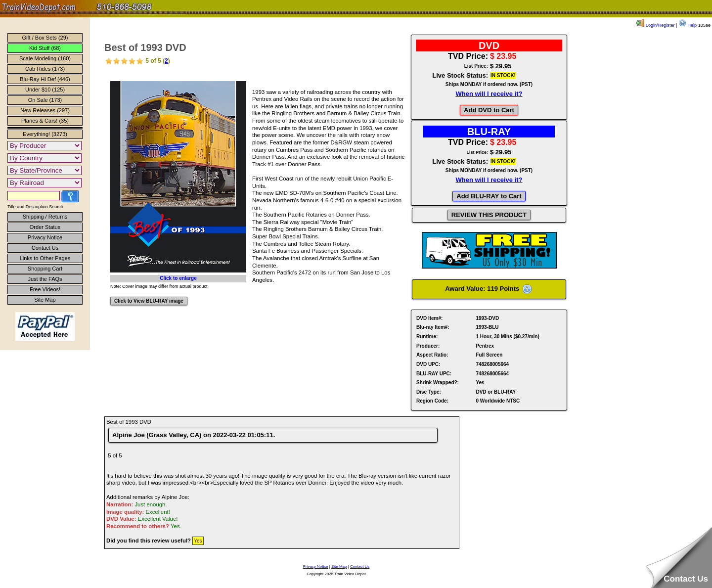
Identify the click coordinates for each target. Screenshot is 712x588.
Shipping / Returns (45, 217)
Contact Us (45, 248)
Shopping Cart (45, 269)
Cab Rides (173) (45, 69)
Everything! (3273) (45, 134)
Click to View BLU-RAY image (149, 301)
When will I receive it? (489, 94)
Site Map (45, 300)
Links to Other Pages (45, 258)
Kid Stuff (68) (45, 48)
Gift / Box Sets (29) (45, 38)
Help (688, 25)
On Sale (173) (45, 100)
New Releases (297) (45, 110)
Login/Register (655, 25)
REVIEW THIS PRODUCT (489, 215)
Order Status (45, 227)
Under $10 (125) (45, 90)
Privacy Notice (45, 237)
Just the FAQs (45, 279)
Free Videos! (45, 289)
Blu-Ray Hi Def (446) (45, 79)
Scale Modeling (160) (45, 58)
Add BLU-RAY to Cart (489, 196)
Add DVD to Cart (489, 110)
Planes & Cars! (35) (45, 121)
